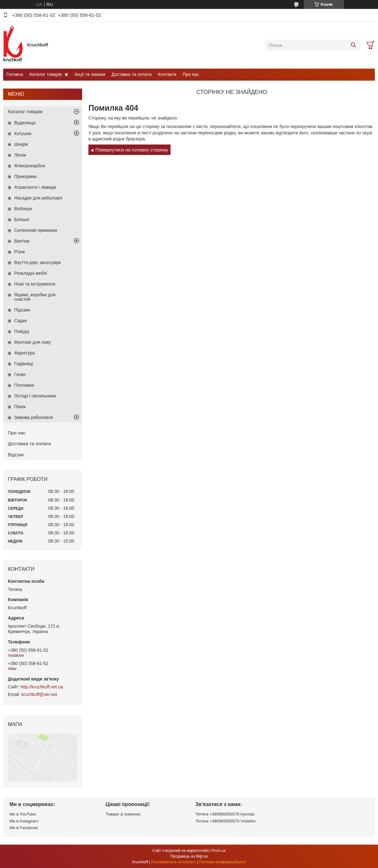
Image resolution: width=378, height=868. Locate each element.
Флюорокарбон (30, 166)
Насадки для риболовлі (38, 198)
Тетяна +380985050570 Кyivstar (225, 814)
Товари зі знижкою (123, 814)
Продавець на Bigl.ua (189, 856)
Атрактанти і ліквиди (35, 187)
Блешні (22, 219)
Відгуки (16, 455)
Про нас (191, 74)
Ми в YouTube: (23, 814)
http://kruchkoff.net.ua (42, 687)
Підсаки (22, 310)
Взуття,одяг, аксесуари (37, 262)
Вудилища (25, 123)
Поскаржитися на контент (174, 862)
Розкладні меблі (31, 273)
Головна (15, 74)
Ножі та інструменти (35, 284)
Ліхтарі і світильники (35, 396)
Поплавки (24, 385)
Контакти (167, 74)
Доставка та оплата (132, 74)
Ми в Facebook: (24, 828)
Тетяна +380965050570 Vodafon (226, 821)
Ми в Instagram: (24, 821)
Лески (20, 155)
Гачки (20, 374)
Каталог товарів (45, 74)
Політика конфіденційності (223, 862)
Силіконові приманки (36, 230)
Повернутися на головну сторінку (132, 150)
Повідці (22, 331)
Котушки (23, 133)
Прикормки (25, 176)
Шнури (21, 144)
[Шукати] (353, 45)
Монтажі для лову (33, 342)
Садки (21, 321)
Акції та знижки (90, 74)
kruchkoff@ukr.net (39, 694)
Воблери (23, 209)
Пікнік (20, 407)
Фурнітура (24, 353)
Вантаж (22, 241)
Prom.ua (218, 851)
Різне (20, 252)
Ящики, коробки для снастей (35, 297)
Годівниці (24, 364)
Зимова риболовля (34, 417)
